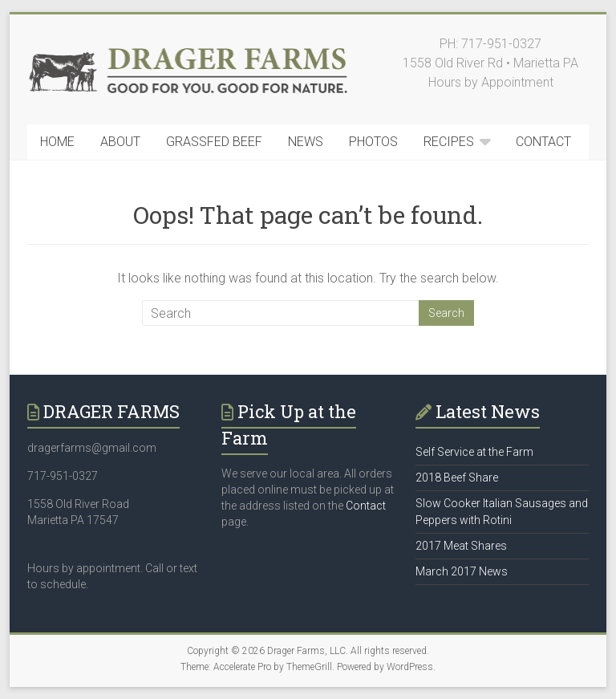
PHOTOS (373, 142)
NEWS (306, 142)
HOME (57, 142)
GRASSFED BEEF (214, 142)
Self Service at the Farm (474, 452)
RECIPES (449, 142)
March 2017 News (462, 571)
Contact (366, 506)
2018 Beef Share (457, 478)
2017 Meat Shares (461, 546)
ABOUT (120, 142)
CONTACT (543, 142)
